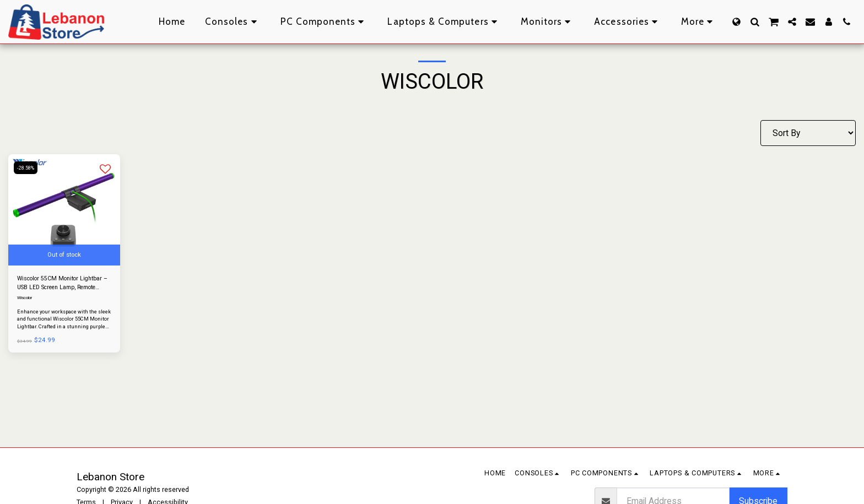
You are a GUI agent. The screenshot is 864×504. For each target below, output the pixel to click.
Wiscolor (26, 301)
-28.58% (28, 168)
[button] (755, 22)
